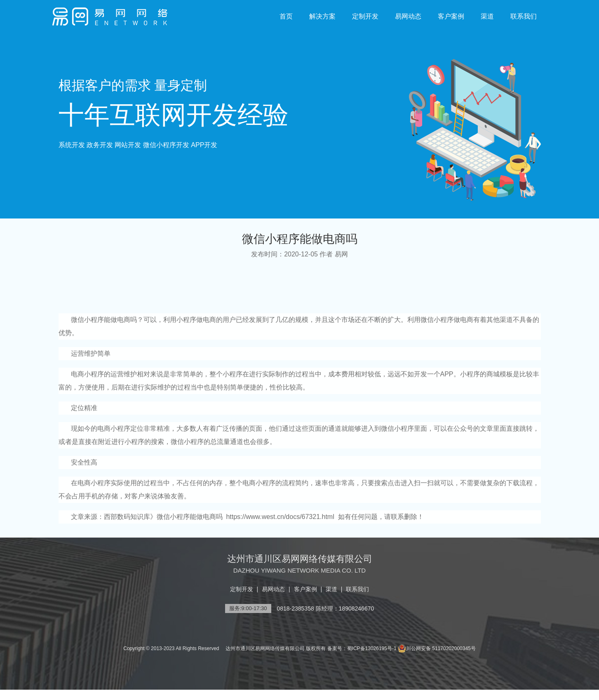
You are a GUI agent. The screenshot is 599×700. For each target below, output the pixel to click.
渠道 (487, 16)
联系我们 (524, 16)
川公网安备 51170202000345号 (437, 648)
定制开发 (365, 16)
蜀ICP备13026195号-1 (372, 648)
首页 (286, 16)
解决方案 (322, 16)
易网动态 (408, 16)
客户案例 (451, 16)
